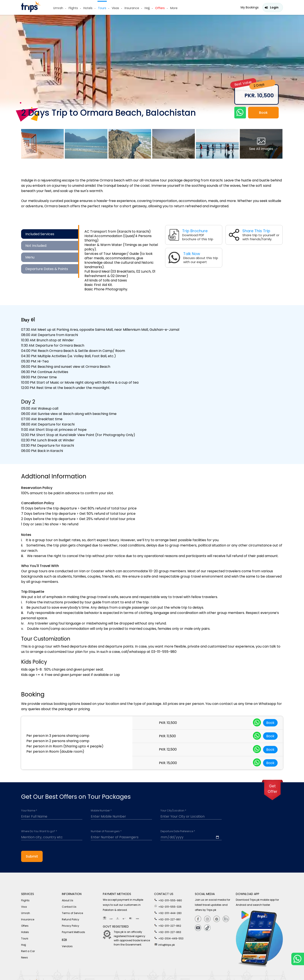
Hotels (88, 8)
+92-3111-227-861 (167, 919)
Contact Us (69, 907)
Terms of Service (72, 913)
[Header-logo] (31, 11)
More (174, 8)
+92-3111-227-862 (168, 925)
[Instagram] (207, 919)
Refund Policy (71, 919)
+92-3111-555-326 (168, 906)
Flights (73, 8)
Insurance (132, 8)
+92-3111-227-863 (168, 932)
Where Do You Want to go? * (39, 831)
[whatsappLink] (257, 723)
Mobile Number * (101, 811)
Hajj (147, 8)
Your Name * (29, 811)
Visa (24, 907)
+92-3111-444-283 (168, 913)
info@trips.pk (164, 944)
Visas (115, 8)
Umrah (58, 8)
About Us (68, 900)
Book (263, 113)
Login (274, 7)
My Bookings (250, 7)
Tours (102, 8)
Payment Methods (73, 932)
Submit (32, 856)
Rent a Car (28, 951)
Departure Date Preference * (178, 831)
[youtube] (198, 928)
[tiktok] (207, 928)
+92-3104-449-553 (169, 938)
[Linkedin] (226, 919)
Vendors (67, 946)
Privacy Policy (71, 926)
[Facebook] (198, 919)
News (24, 957)
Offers (160, 8)
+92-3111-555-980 (168, 900)
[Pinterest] (217, 919)
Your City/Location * (173, 811)
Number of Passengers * (106, 831)
